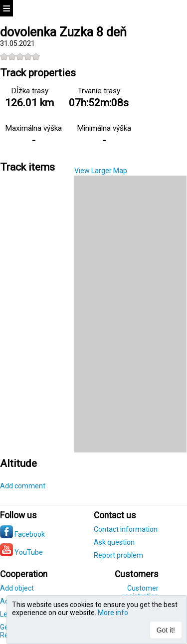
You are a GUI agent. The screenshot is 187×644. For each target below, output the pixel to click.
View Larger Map (101, 171)
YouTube (21, 552)
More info (113, 613)
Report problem (118, 555)
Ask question (114, 542)
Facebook (22, 534)
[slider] (20, 56)
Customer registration (140, 592)
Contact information (126, 529)
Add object (17, 588)
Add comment (23, 486)
